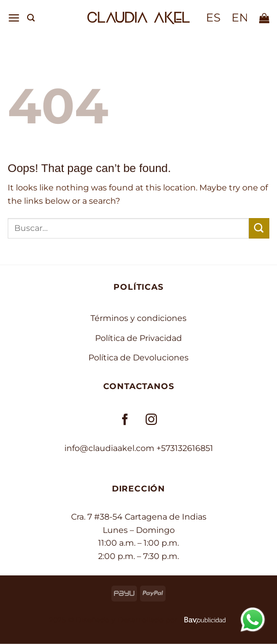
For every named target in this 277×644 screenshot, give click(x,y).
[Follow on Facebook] (125, 420)
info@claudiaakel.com (109, 448)
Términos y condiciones (138, 318)
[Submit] (259, 228)
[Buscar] (31, 18)
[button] (14, 18)
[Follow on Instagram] (152, 420)
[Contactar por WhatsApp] (253, 619)
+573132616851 (185, 448)
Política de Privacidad (138, 338)
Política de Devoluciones (138, 358)
